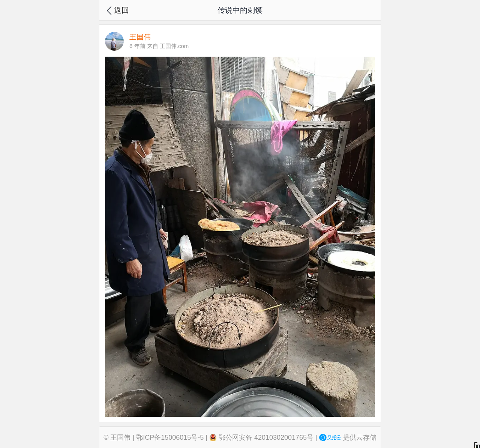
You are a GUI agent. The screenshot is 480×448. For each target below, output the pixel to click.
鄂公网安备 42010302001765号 (261, 437)
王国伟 (120, 437)
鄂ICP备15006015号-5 (170, 437)
